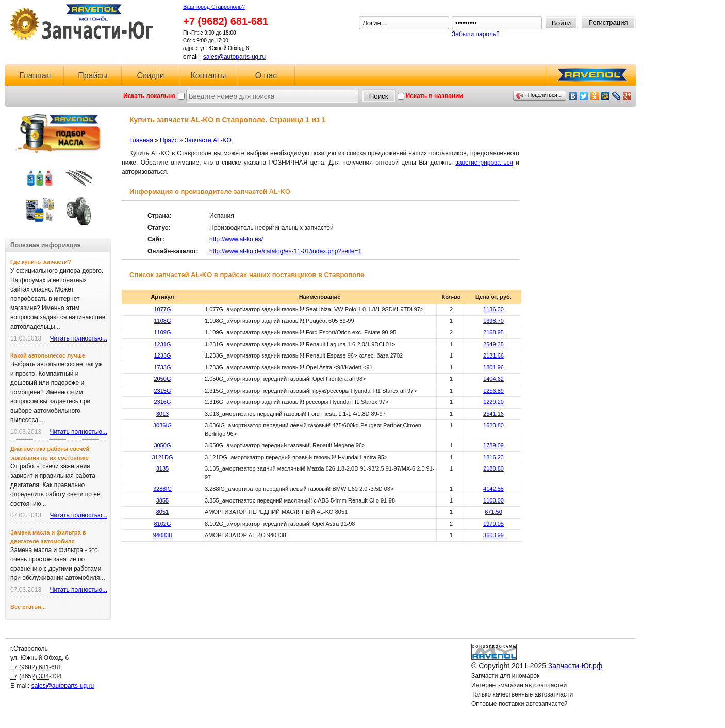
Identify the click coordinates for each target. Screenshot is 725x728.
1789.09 (493, 445)
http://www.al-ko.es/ (236, 239)
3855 (162, 500)
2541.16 (493, 414)
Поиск (379, 96)
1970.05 (493, 524)
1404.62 (493, 379)
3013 (162, 414)
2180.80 (493, 468)
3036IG (162, 425)
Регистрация (608, 22)
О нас (266, 76)
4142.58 (493, 489)
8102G (162, 524)
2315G (162, 391)
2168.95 (493, 332)
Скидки (151, 76)
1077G (162, 309)
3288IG (162, 489)
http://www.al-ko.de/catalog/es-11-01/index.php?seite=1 (285, 251)
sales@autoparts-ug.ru (235, 57)
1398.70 (493, 321)
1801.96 (493, 367)
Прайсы (93, 76)
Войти (561, 23)
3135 (162, 468)
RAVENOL (590, 78)
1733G (162, 367)
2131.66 (493, 355)
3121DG (163, 457)
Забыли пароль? (476, 34)
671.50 (493, 512)
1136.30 (493, 309)
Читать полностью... (78, 338)
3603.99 (493, 535)
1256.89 (493, 391)
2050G (162, 379)
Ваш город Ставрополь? (214, 7)
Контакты (208, 76)
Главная (35, 76)
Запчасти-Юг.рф (82, 22)
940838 (163, 535)
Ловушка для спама (500, 713)
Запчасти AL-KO (208, 140)
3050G (162, 445)
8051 (162, 512)
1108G (162, 321)
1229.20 (493, 402)
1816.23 (493, 457)
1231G (162, 344)
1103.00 (493, 500)
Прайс (169, 140)
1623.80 (493, 425)
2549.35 (493, 344)
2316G (162, 402)
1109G (162, 332)
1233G (162, 355)
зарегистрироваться (484, 163)
